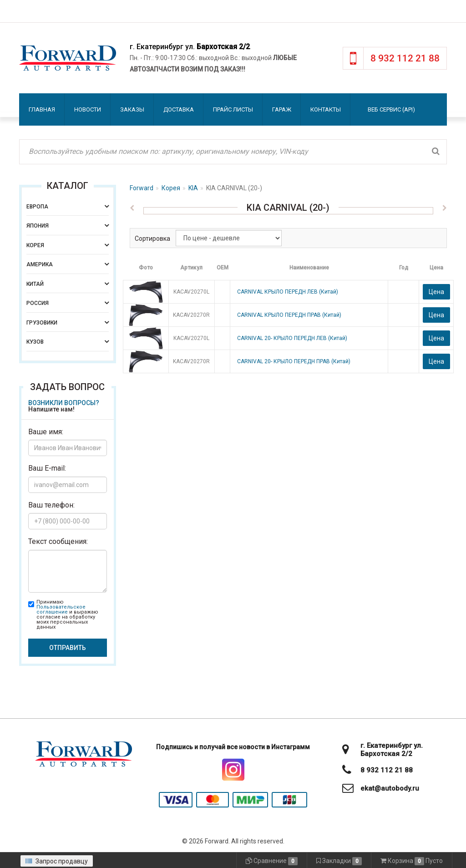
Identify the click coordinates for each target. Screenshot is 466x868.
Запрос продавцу (57, 861)
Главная (42, 109)
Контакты (326, 109)
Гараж (282, 109)
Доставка (179, 109)
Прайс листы (233, 109)
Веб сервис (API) (391, 109)
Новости (88, 109)
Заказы (132, 109)
